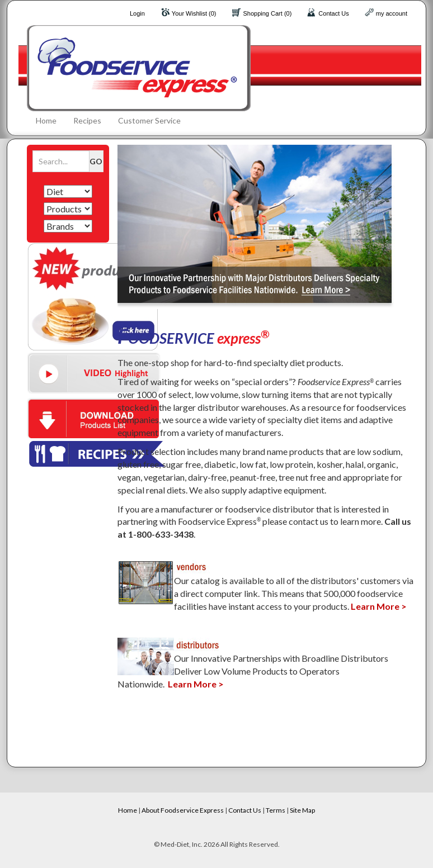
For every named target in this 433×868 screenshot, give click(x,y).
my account (392, 13)
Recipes (87, 120)
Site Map (302, 810)
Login (137, 13)
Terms (276, 810)
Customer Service (149, 120)
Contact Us (333, 13)
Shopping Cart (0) (268, 13)
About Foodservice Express (183, 810)
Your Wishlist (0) (194, 13)
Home (46, 120)
